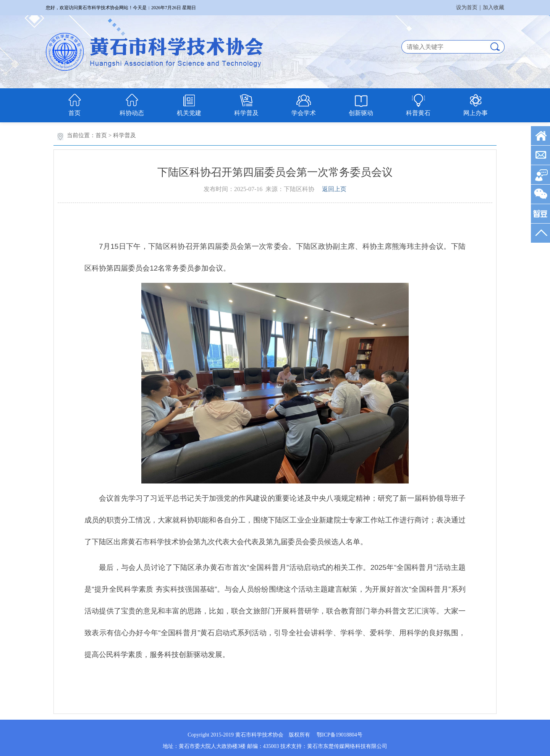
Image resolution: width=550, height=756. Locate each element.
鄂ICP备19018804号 (340, 735)
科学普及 (246, 113)
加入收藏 (493, 7)
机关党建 (189, 113)
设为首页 (467, 7)
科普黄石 (418, 113)
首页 (74, 113)
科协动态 (132, 113)
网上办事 (476, 113)
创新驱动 (361, 113)
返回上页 (334, 189)
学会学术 (304, 113)
